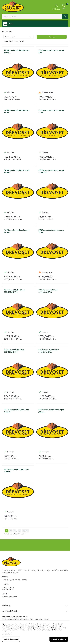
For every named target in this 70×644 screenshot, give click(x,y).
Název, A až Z (18, 37)
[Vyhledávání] (35, 16)
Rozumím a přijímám (59, 639)
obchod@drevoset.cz (9, 597)
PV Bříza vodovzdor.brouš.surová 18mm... (17, 171)
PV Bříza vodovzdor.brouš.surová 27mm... (51, 231)
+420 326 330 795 (8, 589)
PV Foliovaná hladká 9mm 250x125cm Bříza (48, 291)
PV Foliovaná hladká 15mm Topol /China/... (17, 411)
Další (25, 531)
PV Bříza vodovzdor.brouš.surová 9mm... (51, 51)
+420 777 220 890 (8, 587)
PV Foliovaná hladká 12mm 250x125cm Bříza (14, 351)
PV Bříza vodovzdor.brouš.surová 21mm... (17, 231)
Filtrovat (52, 37)
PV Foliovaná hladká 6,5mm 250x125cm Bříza (14, 291)
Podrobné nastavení (11, 639)
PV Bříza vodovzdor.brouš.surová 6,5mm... (17, 51)
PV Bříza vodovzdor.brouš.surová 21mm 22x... (51, 171)
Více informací (7, 634)
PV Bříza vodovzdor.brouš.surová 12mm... (17, 111)
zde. (9, 632)
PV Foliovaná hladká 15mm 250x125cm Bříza (49, 351)
